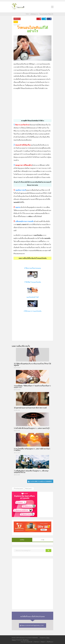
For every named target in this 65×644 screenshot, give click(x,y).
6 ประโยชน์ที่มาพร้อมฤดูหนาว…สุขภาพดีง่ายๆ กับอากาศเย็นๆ (32, 449)
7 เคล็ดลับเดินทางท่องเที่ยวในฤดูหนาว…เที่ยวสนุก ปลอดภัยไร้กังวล (31, 472)
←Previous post (18, 488)
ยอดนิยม (22, 540)
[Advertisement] (32, 103)
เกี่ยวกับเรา (37, 642)
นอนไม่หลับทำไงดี (32, 297)
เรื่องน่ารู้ (16, 22)
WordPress (26, 640)
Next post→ (29, 488)
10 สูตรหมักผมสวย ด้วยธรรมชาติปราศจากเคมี (30, 408)
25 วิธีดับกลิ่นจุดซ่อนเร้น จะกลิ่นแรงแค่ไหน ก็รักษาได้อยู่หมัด (32, 364)
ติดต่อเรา (43, 642)
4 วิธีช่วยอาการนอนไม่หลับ (33, 311)
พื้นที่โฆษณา (50, 642)
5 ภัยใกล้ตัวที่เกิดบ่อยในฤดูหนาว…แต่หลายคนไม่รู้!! (32, 428)
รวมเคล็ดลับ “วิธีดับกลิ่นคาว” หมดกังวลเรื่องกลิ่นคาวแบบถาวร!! (32, 386)
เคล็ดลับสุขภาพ (17, 19)
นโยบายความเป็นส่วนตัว (27, 642)
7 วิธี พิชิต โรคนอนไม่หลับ (32, 282)
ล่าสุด (43, 540)
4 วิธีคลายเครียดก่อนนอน (32, 268)
